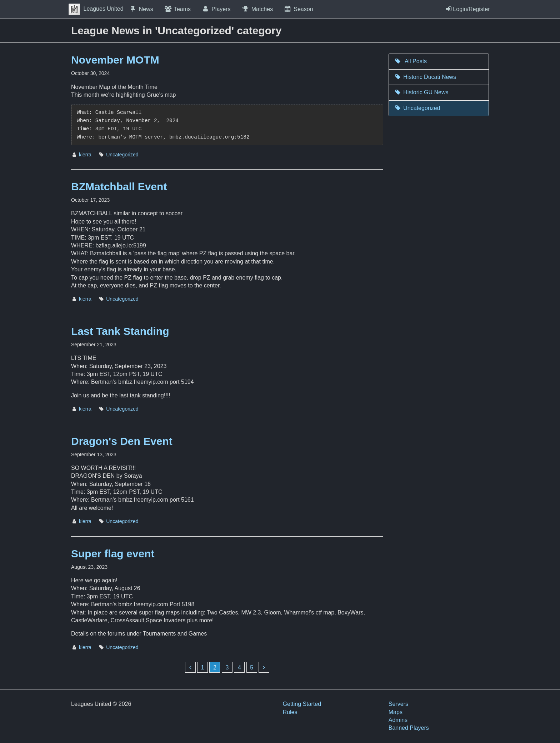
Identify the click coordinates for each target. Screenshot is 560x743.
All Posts (411, 61)
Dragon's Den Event (122, 441)
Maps (396, 712)
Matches (257, 9)
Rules (290, 712)
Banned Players (409, 728)
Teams (177, 9)
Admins (398, 720)
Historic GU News (421, 92)
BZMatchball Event (119, 187)
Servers (398, 704)
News (141, 9)
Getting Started (302, 704)
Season (298, 9)
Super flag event (113, 554)
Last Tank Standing (120, 331)
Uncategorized (122, 155)
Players (216, 9)
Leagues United (96, 9)
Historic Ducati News (425, 77)
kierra (85, 155)
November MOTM (115, 60)
